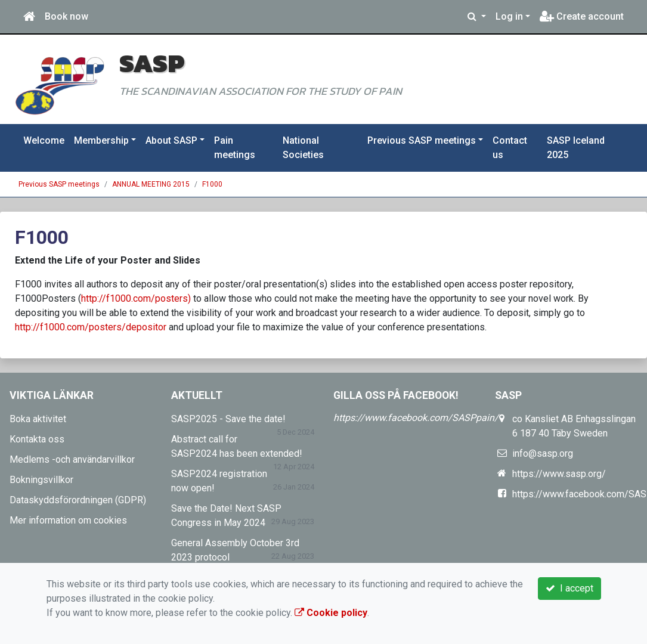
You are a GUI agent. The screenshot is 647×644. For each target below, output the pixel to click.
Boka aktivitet (38, 419)
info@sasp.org (543, 453)
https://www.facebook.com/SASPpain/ (416, 418)
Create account (582, 16)
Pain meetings (235, 148)
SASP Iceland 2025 (576, 148)
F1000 (212, 184)
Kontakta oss (37, 439)
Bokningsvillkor (41, 480)
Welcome (44, 140)
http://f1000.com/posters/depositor (91, 327)
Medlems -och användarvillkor (72, 459)
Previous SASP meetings (422, 140)
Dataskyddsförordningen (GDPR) (78, 500)
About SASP (171, 140)
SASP (152, 63)
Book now (66, 16)
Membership (101, 140)
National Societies (303, 148)
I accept (569, 588)
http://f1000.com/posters (134, 298)
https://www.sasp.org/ (559, 474)
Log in (509, 16)
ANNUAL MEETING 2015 (151, 184)
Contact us (510, 148)
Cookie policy (331, 613)
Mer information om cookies (68, 520)
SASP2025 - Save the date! (228, 419)
